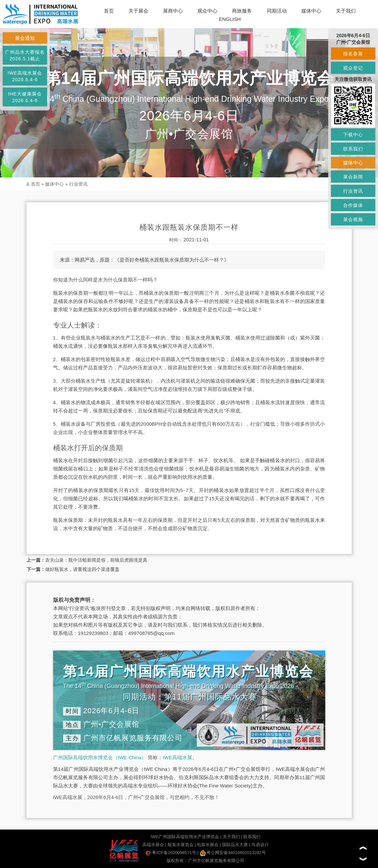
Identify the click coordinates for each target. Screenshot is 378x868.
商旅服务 (242, 11)
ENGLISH (230, 19)
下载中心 (353, 135)
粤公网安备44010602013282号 (233, 853)
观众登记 (353, 68)
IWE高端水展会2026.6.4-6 (25, 76)
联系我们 (252, 837)
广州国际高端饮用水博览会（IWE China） (100, 757)
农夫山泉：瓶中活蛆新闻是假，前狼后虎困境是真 (96, 560)
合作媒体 (353, 205)
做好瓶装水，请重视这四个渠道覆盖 (82, 569)
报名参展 (353, 54)
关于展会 (138, 11)
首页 (109, 11)
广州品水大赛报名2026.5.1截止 (25, 55)
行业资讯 (78, 184)
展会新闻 (353, 177)
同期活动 (277, 11)
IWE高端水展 (177, 757)
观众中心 (207, 11)
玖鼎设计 (260, 845)
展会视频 (353, 219)
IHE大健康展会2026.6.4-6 (25, 97)
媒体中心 (311, 11)
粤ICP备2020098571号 (171, 853)
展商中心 (173, 11)
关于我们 (346, 11)
